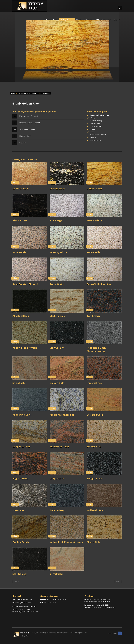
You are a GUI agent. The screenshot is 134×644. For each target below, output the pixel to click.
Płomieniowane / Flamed (30, 123)
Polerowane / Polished (29, 116)
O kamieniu (88, 20)
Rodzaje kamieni (66, 20)
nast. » (118, 582)
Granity (35, 93)
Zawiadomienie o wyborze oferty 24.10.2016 (100, 607)
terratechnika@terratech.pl (27, 606)
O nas (55, 20)
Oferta (78, 20)
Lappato (23, 143)
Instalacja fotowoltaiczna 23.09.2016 (97, 599)
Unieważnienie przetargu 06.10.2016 (97, 602)
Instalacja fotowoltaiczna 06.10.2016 (97, 605)
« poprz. (17, 582)
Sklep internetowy (103, 20)
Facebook (120, 633)
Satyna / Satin (25, 136)
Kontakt (117, 20)
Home (48, 20)
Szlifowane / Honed (27, 129)
